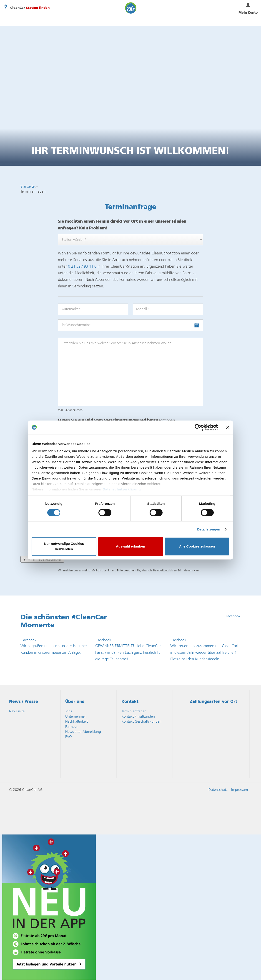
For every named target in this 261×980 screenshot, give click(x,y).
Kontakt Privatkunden (138, 716)
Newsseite (17, 711)
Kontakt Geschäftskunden (141, 721)
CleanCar (131, 8)
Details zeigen (209, 529)
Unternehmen (76, 716)
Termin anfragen (134, 711)
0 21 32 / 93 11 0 (82, 266)
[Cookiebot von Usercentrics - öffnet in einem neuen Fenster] (198, 427)
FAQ (69, 737)
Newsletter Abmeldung (83, 732)
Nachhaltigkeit (77, 721)
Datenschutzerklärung (122, 489)
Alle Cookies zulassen (197, 547)
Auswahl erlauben (130, 547)
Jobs (69, 711)
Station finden (38, 8)
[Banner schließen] (228, 427)
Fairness (71, 727)
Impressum (240, 790)
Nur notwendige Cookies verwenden (64, 547)
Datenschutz (218, 790)
